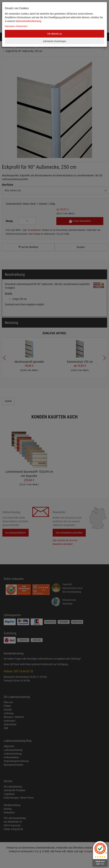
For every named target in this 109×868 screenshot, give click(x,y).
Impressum (10, 26)
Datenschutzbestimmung (28, 21)
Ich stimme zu (54, 34)
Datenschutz (22, 26)
